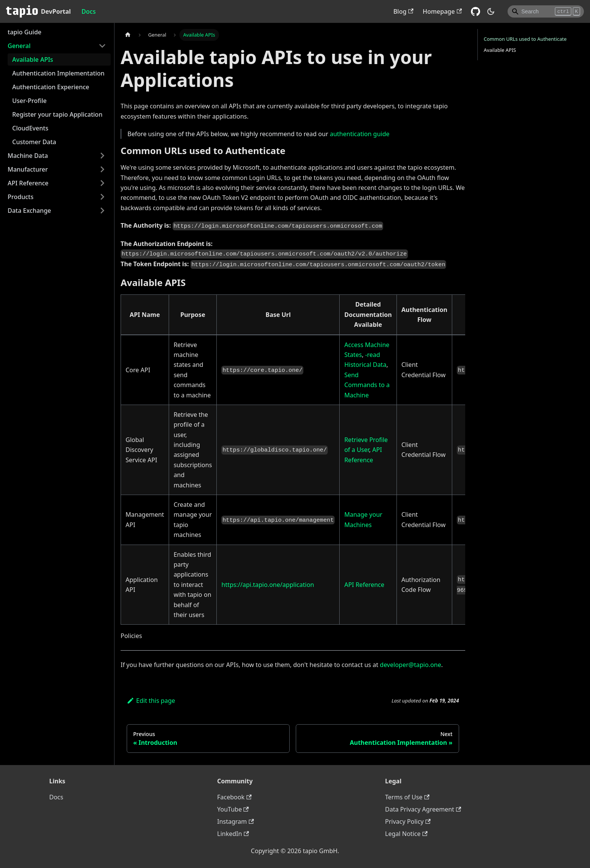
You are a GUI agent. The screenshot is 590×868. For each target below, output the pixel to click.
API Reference (28, 183)
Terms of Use (407, 797)
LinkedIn (233, 834)
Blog (404, 11)
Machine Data (28, 156)
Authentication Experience (51, 87)
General (19, 46)
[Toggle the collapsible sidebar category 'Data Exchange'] (102, 211)
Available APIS (500, 50)
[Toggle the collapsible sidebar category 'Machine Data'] (102, 156)
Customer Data (34, 142)
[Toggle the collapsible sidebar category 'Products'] (102, 197)
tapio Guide (25, 32)
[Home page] (128, 35)
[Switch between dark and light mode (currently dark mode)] (491, 11)
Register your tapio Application (57, 114)
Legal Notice (406, 834)
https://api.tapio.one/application (268, 585)
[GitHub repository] (476, 11)
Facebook (234, 797)
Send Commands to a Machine (367, 385)
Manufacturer (28, 169)
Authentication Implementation (58, 73)
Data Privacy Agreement (423, 809)
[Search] (546, 11)
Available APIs (33, 59)
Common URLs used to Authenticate (525, 39)
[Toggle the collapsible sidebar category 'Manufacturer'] (102, 169)
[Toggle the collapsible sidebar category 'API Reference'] (102, 183)
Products (21, 197)
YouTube (233, 809)
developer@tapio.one (410, 665)
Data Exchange (29, 211)
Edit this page (151, 701)
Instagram (235, 821)
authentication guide (359, 134)
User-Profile (29, 101)
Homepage (442, 11)
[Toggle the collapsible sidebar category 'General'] (102, 46)
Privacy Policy (408, 821)
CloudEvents (30, 128)
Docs (89, 11)
